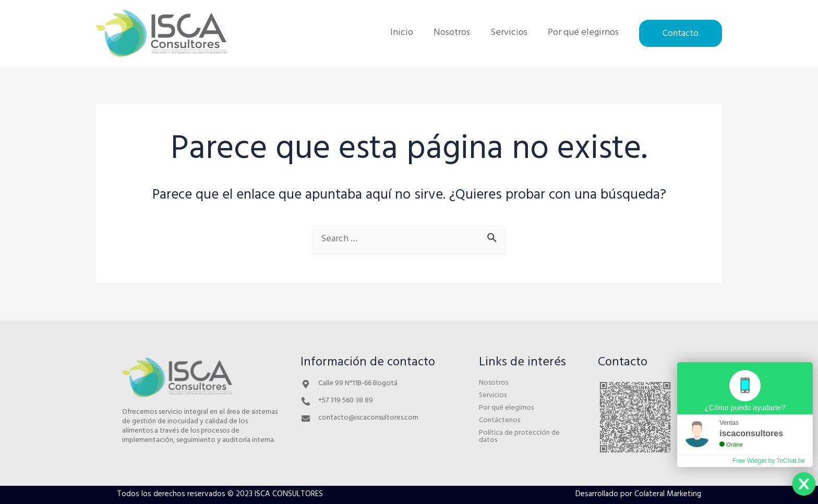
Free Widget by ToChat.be (769, 461)
